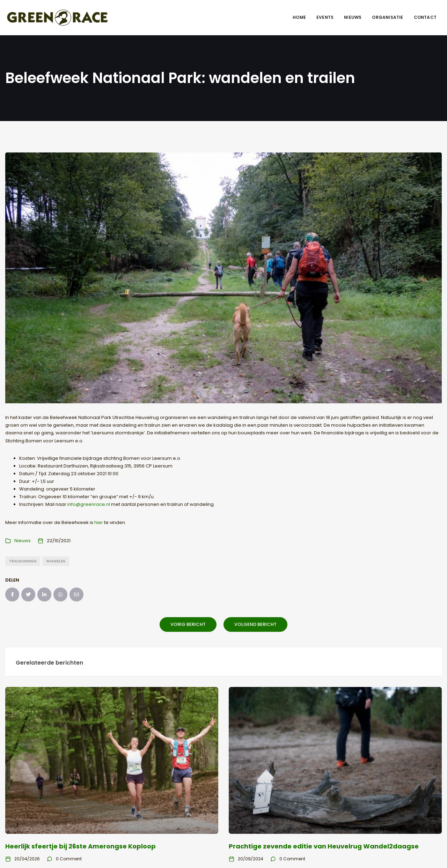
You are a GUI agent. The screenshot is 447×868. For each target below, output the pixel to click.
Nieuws (353, 17)
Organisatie (387, 17)
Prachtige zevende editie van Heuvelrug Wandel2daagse (324, 846)
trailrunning (23, 561)
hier (99, 522)
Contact (425, 17)
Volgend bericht (255, 624)
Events (325, 17)
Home (299, 17)
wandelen (56, 561)
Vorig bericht (188, 624)
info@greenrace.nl (89, 504)
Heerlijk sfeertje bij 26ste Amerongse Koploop (80, 846)
